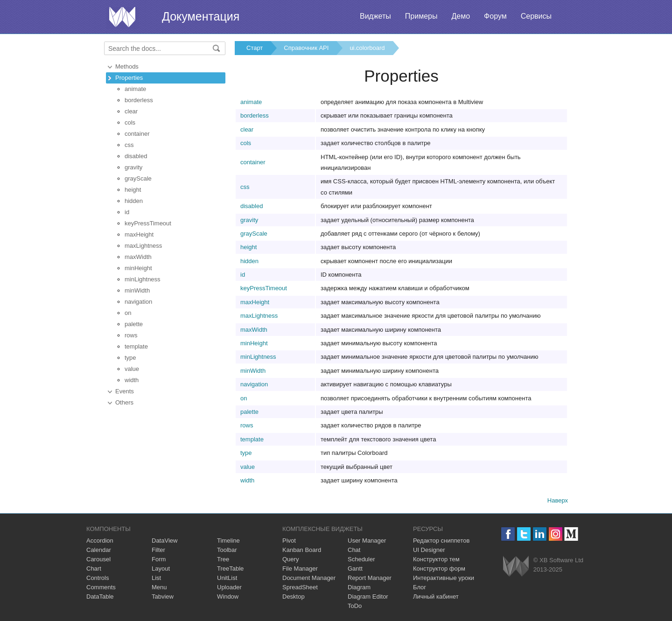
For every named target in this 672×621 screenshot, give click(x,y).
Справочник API (306, 48)
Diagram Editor (368, 597)
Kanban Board (302, 550)
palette (134, 324)
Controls (98, 578)
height (133, 190)
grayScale (138, 178)
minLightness (143, 279)
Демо (461, 16)
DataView (164, 541)
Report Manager (370, 578)
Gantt (355, 569)
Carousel (98, 559)
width (132, 380)
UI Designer (429, 550)
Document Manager (309, 578)
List (156, 578)
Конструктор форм (439, 569)
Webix (516, 566)
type (130, 358)
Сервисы (536, 16)
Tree (223, 559)
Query (290, 559)
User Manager (367, 541)
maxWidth (138, 257)
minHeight (138, 268)
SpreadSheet (300, 587)
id (127, 212)
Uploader (229, 587)
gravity (133, 167)
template (136, 346)
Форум (495, 16)
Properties (129, 78)
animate (135, 89)
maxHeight (139, 234)
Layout (161, 569)
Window (228, 597)
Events (125, 391)
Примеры (421, 16)
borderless (139, 100)
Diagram (359, 587)
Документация (201, 16)
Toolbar (227, 550)
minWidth (137, 290)
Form (159, 559)
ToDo (355, 606)
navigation (138, 302)
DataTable (100, 597)
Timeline (228, 541)
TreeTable (230, 569)
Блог (420, 587)
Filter (158, 550)
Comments (101, 587)
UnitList (227, 578)
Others (124, 402)
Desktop (294, 597)
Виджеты (375, 16)
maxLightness (143, 246)
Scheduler (361, 559)
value (132, 369)
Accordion (100, 541)
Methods (127, 66)
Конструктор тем (436, 559)
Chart (94, 569)
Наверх (558, 500)
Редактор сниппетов (441, 541)
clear (131, 111)
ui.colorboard (367, 48)
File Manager (300, 569)
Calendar (99, 550)
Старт (255, 48)
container (137, 134)
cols (130, 122)
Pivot (289, 541)
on (128, 313)
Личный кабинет (436, 597)
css (129, 145)
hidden (134, 201)
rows (131, 335)
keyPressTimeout (148, 223)
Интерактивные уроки (444, 578)
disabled (136, 156)
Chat (354, 550)
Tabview (163, 597)
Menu (159, 587)
